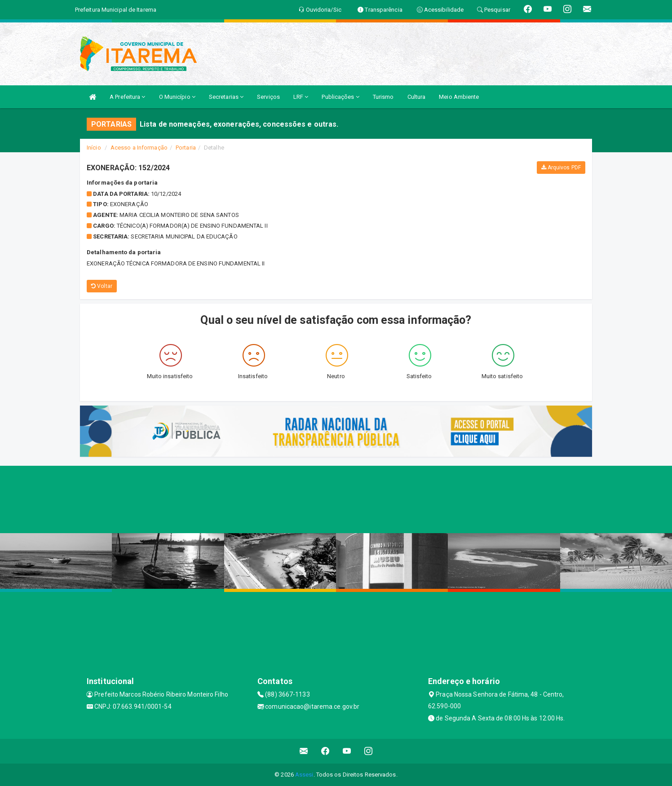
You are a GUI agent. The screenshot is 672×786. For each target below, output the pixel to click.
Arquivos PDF (561, 168)
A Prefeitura (127, 97)
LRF (301, 97)
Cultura (417, 97)
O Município (177, 97)
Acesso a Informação (139, 148)
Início (94, 148)
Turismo (383, 97)
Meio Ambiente (459, 97)
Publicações (340, 97)
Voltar (102, 286)
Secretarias (226, 97)
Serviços (268, 97)
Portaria (186, 148)
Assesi (304, 775)
